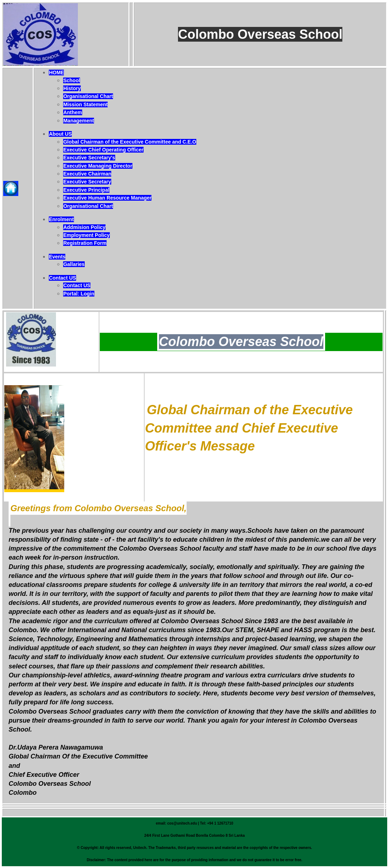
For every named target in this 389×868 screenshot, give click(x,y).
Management (79, 121)
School (72, 80)
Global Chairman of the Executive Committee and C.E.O (130, 142)
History (72, 88)
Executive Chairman (87, 174)
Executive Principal (86, 190)
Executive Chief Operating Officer (103, 150)
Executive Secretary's (89, 158)
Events (57, 257)
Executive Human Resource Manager (107, 198)
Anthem (72, 112)
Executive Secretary (87, 182)
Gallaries (74, 264)
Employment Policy (86, 235)
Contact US (62, 278)
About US (60, 134)
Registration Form (85, 243)
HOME (56, 73)
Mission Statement (85, 104)
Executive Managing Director (98, 166)
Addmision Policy (84, 227)
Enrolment (61, 219)
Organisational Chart (88, 96)
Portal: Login (79, 294)
